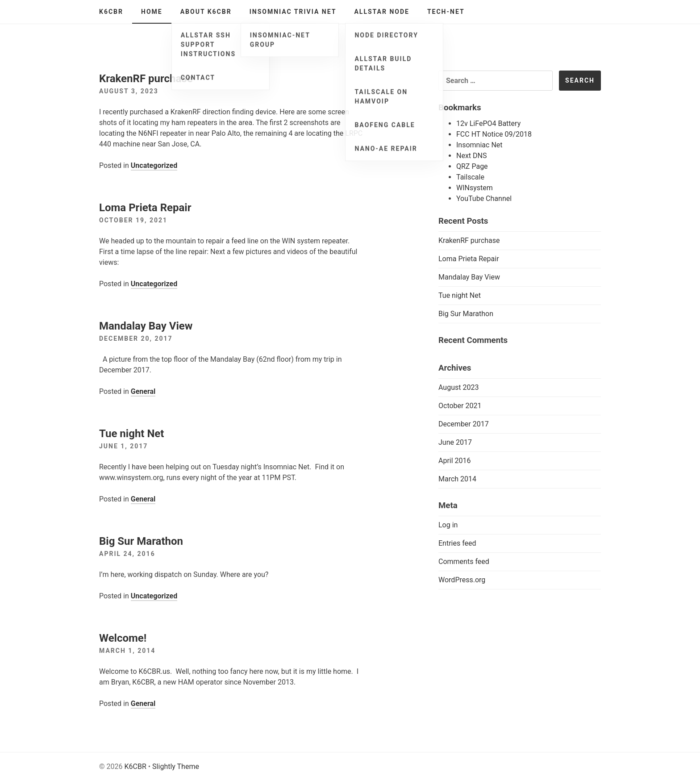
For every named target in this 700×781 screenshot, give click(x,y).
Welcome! (123, 638)
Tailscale (470, 177)
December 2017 (464, 424)
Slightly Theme (176, 766)
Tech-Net (446, 12)
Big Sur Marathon (141, 541)
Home (152, 12)
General (143, 391)
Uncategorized (154, 165)
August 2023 (458, 387)
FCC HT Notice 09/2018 (494, 134)
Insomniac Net (479, 145)
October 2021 (460, 406)
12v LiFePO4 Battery (488, 123)
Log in (448, 525)
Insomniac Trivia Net (293, 12)
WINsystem (475, 188)
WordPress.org (462, 580)
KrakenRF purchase (146, 79)
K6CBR (111, 12)
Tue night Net (131, 434)
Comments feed (464, 562)
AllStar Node (381, 12)
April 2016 (455, 461)
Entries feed (457, 543)
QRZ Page (472, 166)
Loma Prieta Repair (145, 208)
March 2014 (457, 479)
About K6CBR (206, 12)
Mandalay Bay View (146, 326)
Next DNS (471, 156)
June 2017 (455, 442)
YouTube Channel (484, 198)
